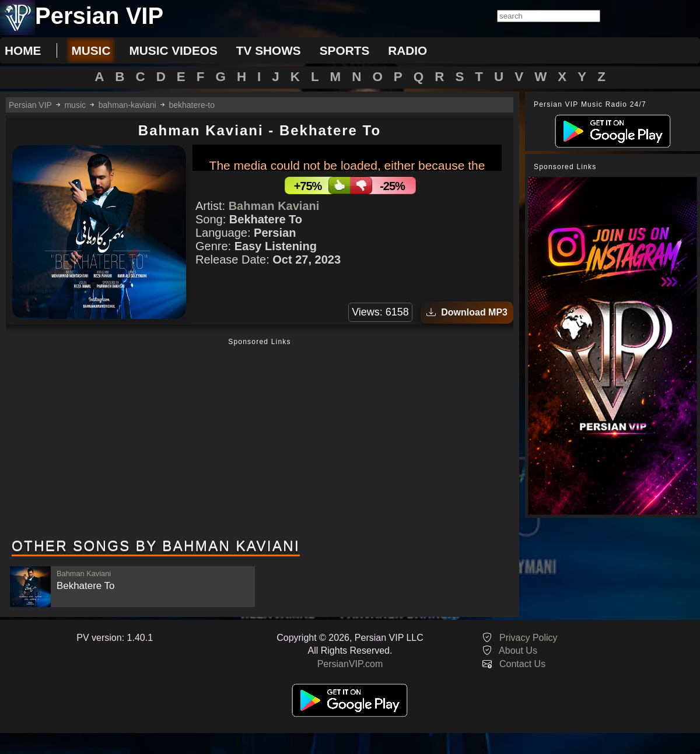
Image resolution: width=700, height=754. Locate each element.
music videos (173, 50)
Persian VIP (30, 105)
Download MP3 (467, 312)
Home (23, 50)
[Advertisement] (260, 439)
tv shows (269, 50)
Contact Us (522, 664)
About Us (518, 650)
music (91, 50)
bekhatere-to (192, 105)
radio (407, 50)
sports (345, 50)
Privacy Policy (528, 638)
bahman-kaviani (127, 105)
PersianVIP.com (350, 664)
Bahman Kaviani (274, 206)
